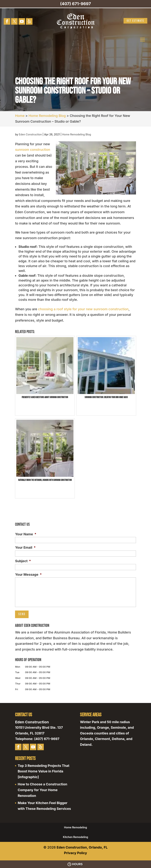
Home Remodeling (75, 827)
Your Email (25, 547)
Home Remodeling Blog (77, 134)
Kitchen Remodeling (75, 837)
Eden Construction (30, 134)
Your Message (28, 574)
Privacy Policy (75, 853)
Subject (23, 561)
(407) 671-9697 (75, 4)
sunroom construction (33, 150)
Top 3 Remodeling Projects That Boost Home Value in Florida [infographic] (43, 771)
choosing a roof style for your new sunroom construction (83, 309)
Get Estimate (135, 21)
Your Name (26, 534)
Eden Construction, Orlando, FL (82, 847)
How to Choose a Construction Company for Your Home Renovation (42, 790)
